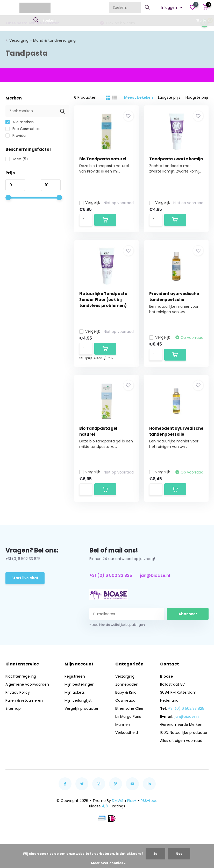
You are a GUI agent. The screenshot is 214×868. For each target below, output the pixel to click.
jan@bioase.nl (155, 575)
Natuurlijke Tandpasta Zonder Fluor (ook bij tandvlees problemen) (103, 300)
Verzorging (19, 40)
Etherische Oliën (130, 708)
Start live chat (25, 578)
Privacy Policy (18, 692)
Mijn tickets (75, 692)
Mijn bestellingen (80, 684)
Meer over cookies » (108, 863)
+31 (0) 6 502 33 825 (111, 575)
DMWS (118, 801)
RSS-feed (149, 801)
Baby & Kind (126, 692)
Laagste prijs (169, 97)
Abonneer (188, 614)
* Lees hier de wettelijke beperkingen (117, 625)
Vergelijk (90, 203)
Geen (17, 159)
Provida (16, 135)
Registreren (75, 676)
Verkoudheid (127, 733)
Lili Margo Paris (128, 716)
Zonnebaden (127, 684)
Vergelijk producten (82, 708)
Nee (179, 854)
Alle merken (20, 122)
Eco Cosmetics (23, 129)
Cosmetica (125, 700)
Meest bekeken (138, 97)
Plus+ (132, 801)
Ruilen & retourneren (24, 700)
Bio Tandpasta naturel (103, 159)
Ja (155, 854)
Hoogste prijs (197, 97)
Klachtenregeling (21, 676)
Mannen (123, 724)
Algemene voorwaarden (27, 684)
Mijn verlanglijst (78, 700)
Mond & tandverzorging (54, 40)
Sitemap (13, 708)
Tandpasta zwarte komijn (176, 159)
